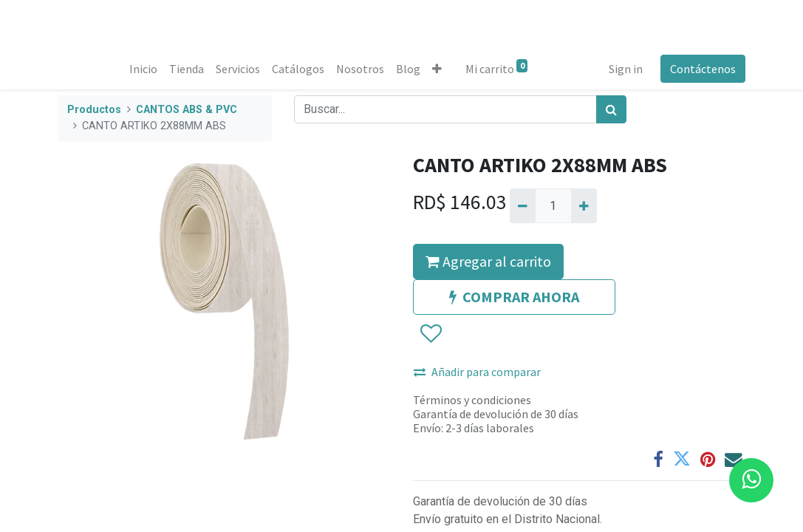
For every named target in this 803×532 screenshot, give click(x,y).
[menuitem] (143, 69)
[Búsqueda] (611, 109)
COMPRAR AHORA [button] (514, 297)
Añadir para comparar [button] (477, 372)
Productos (94, 110)
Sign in (626, 69)
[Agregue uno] (584, 205)
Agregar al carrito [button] (488, 261)
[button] (437, 69)
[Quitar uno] (523, 205)
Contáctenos (703, 69)
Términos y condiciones (472, 400)
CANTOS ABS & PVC (187, 110)
